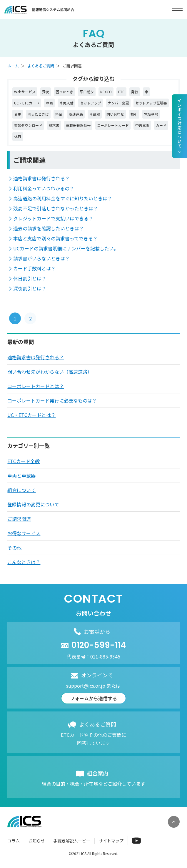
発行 (135, 92)
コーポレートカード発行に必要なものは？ (52, 400)
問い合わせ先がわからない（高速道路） (50, 372)
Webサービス (25, 92)
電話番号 (151, 114)
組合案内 (98, 773)
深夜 (46, 92)
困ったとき (64, 92)
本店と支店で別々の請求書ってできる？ (55, 238)
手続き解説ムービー (72, 841)
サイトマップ (111, 841)
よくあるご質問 (41, 66)
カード (161, 125)
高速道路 (76, 114)
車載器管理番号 (78, 125)
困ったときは (38, 114)
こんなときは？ (24, 562)
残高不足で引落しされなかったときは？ (56, 208)
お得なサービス (24, 533)
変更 (18, 114)
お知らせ (36, 841)
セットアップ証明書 (151, 103)
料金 (59, 114)
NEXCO (106, 92)
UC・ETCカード (27, 103)
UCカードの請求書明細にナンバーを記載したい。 (66, 248)
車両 (49, 103)
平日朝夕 (87, 92)
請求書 (54, 125)
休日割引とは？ (30, 278)
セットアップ (91, 103)
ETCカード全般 (24, 461)
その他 (14, 548)
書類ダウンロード (28, 125)
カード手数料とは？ (34, 268)
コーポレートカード (113, 125)
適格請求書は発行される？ (41, 178)
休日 (18, 136)
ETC (121, 92)
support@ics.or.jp (86, 686)
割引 (134, 114)
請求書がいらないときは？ (41, 258)
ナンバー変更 (118, 103)
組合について (21, 490)
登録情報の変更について (33, 504)
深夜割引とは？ (30, 288)
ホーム (13, 66)
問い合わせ (115, 114)
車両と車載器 (21, 475)
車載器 (95, 114)
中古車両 (142, 125)
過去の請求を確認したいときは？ (49, 228)
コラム (14, 841)
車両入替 (66, 103)
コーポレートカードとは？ (36, 386)
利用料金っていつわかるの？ (44, 188)
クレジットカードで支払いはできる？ (53, 218)
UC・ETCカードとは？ (31, 415)
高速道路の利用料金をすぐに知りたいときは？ (63, 198)
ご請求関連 (19, 519)
